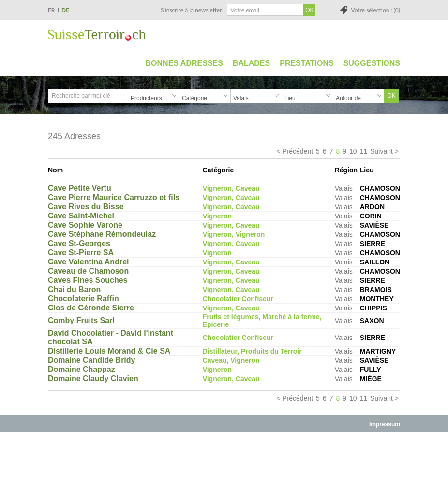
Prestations (306, 63)
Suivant (381, 151)
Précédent (298, 151)
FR (52, 10)
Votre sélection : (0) (375, 10)
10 (353, 151)
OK (391, 96)
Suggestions (372, 63)
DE (65, 10)
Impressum (385, 424)
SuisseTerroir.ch (97, 35)
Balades (251, 63)
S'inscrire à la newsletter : (193, 10)
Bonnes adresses (184, 63)
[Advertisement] (224, 455)
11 (364, 151)
